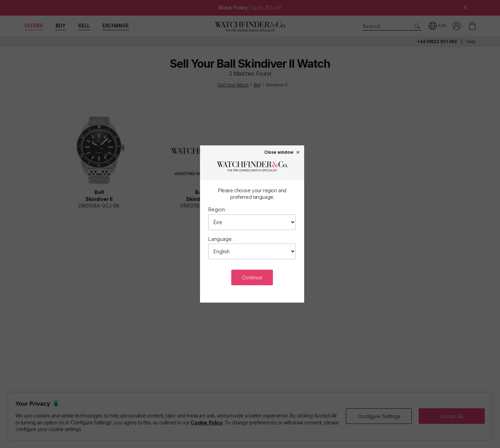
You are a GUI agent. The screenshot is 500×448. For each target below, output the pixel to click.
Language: (220, 239)
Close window (282, 152)
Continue (252, 277)
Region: (217, 209)
